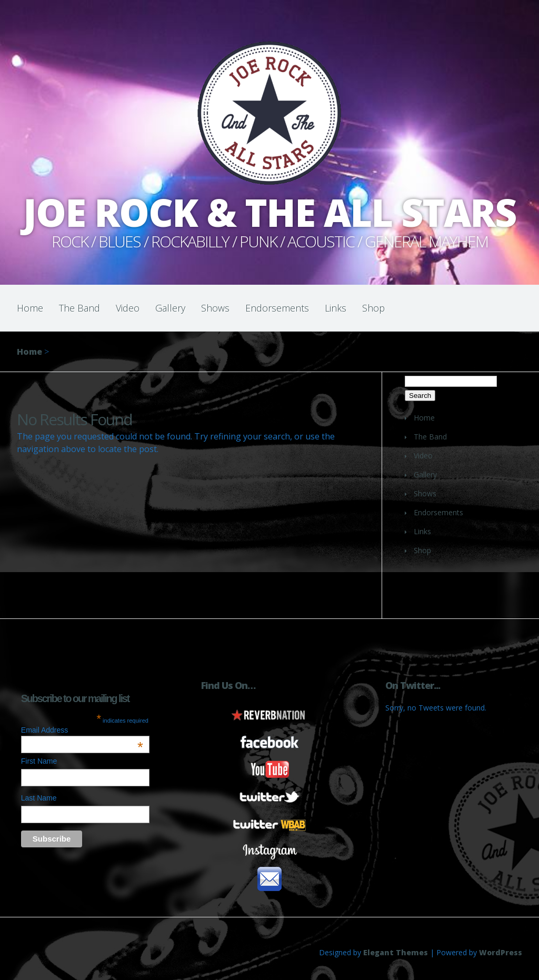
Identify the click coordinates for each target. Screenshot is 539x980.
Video (128, 308)
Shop (373, 308)
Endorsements (277, 308)
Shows (215, 308)
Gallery (170, 308)
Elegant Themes (396, 952)
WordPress (501, 952)
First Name (39, 761)
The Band (79, 308)
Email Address (82, 730)
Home (30, 308)
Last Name (39, 798)
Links (336, 308)
